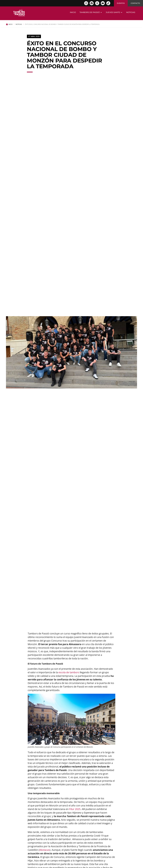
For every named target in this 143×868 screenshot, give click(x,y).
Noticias (19, 24)
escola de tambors (69, 672)
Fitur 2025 (75, 809)
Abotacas (44, 850)
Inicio (11, 24)
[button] (34, 36)
